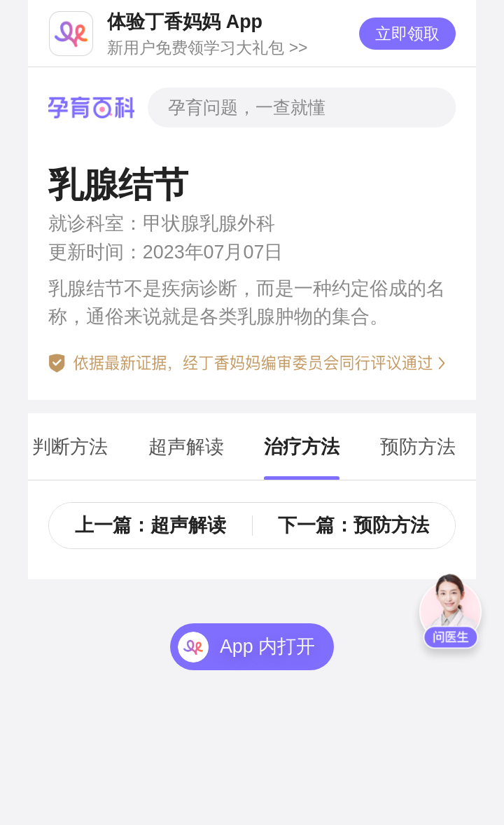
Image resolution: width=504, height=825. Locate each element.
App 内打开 (267, 646)
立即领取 (407, 34)
